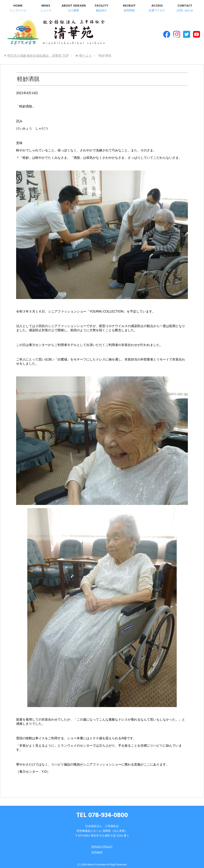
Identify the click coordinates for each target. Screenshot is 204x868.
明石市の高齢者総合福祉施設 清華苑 (45, 32)
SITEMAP (97, 848)
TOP (38, 52)
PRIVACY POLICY (102, 843)
